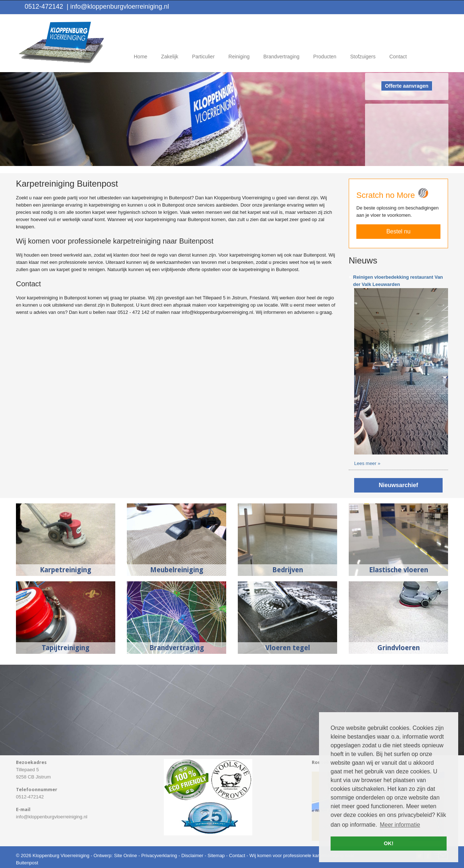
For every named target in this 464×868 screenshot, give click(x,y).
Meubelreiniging (177, 570)
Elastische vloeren (399, 570)
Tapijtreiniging (66, 648)
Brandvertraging (177, 648)
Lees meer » (367, 463)
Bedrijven (288, 570)
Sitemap (216, 855)
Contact (237, 855)
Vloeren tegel (288, 648)
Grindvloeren (399, 648)
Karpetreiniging (66, 570)
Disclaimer (192, 855)
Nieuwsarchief (398, 485)
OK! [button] (389, 843)
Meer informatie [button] (400, 825)
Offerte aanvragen (407, 86)
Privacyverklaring (159, 855)
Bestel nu (399, 231)
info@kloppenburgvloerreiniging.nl (118, 7)
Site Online (125, 855)
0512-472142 (44, 7)
